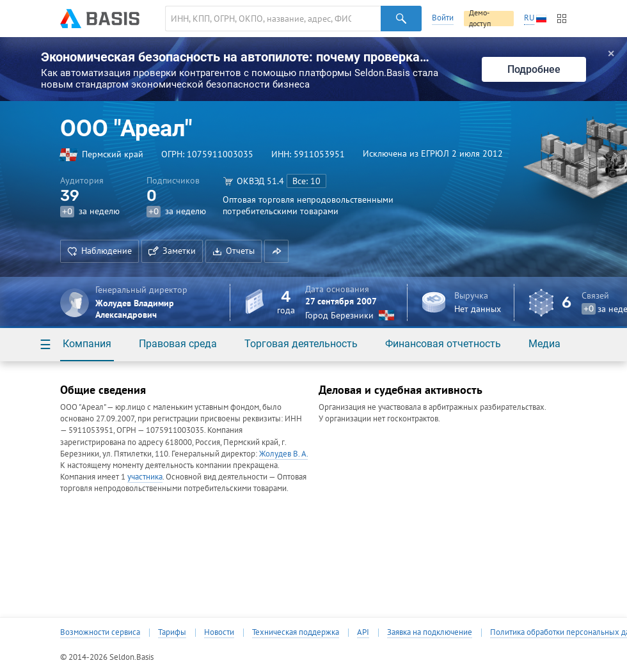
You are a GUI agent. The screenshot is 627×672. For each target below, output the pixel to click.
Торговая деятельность (301, 344)
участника (145, 477)
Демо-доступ (480, 19)
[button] (276, 251)
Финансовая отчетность (443, 344)
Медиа (544, 344)
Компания (87, 344)
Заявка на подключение (430, 632)
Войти (443, 18)
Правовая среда (178, 344)
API (363, 632)
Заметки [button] (172, 251)
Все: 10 (306, 181)
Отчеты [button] (234, 251)
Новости (219, 632)
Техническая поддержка (296, 632)
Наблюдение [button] (99, 251)
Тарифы (172, 632)
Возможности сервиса (100, 632)
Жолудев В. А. (283, 454)
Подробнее (534, 69)
